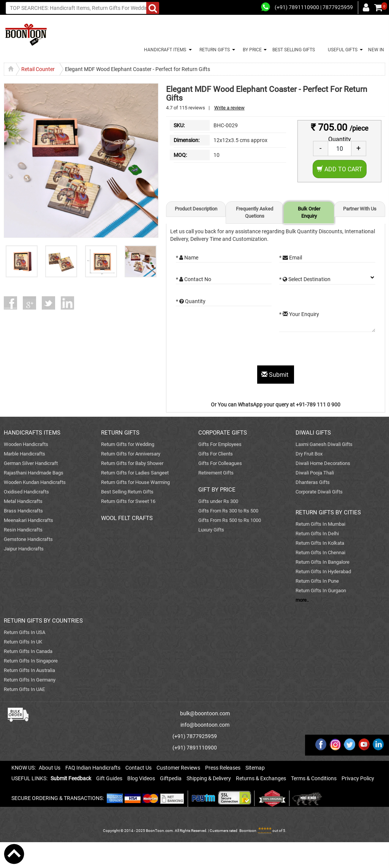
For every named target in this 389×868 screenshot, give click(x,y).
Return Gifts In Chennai (320, 553)
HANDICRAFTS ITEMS (32, 433)
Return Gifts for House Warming (135, 482)
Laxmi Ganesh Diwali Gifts (324, 444)
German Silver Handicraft (31, 463)
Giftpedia (171, 778)
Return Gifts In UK (23, 642)
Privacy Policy (358, 778)
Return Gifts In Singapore (31, 661)
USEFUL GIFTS (342, 50)
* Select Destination (305, 279)
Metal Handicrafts (23, 501)
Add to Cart (340, 169)
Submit (276, 375)
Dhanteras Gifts (313, 482)
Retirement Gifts (216, 473)
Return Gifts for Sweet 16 (128, 501)
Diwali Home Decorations (323, 463)
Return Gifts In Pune (317, 581)
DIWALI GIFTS (313, 433)
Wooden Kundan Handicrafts (35, 482)
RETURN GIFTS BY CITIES (328, 512)
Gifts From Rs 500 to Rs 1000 (230, 520)
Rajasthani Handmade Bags (34, 473)
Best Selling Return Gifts (127, 492)
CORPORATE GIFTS (223, 433)
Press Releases (223, 768)
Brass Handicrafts (23, 511)
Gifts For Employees (220, 444)
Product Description (196, 209)
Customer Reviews (178, 768)
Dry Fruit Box (309, 454)
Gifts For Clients (216, 454)
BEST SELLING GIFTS (294, 50)
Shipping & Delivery (209, 778)
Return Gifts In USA (25, 632)
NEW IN (376, 50)
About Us (50, 768)
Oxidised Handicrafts (26, 492)
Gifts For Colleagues (220, 463)
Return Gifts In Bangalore (323, 562)
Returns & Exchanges (261, 778)
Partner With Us (360, 209)
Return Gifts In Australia (29, 670)
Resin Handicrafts (23, 530)
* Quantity (191, 301)
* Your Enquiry (299, 314)
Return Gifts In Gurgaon (321, 591)
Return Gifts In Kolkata (320, 543)
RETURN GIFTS (213, 50)
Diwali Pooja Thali (315, 473)
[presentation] (234, 351)
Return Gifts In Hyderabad (323, 572)
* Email (291, 258)
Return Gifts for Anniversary (131, 454)
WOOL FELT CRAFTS (127, 518)
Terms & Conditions (314, 778)
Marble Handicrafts (25, 454)
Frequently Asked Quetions (255, 212)
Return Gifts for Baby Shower (132, 463)
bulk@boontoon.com (205, 713)
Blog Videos (141, 778)
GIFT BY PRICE (217, 490)
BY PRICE (251, 50)
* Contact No (194, 279)
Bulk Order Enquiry (309, 212)
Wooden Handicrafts (26, 444)
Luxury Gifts (211, 530)
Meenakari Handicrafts (28, 520)
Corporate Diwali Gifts (319, 492)
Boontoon (248, 831)
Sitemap (255, 768)
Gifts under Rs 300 (218, 501)
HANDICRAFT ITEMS (164, 50)
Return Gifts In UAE (24, 689)
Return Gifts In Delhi (317, 534)
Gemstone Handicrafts (28, 539)
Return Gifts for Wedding (128, 444)
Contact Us (138, 768)
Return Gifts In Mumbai (320, 524)
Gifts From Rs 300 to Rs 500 (228, 511)
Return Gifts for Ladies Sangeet (135, 473)
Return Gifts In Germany (30, 680)
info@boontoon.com (205, 725)
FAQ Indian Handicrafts (93, 768)
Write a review (229, 108)
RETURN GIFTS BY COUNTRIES (43, 621)
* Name (187, 258)
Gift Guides (109, 778)
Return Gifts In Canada (28, 651)
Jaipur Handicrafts (24, 549)
